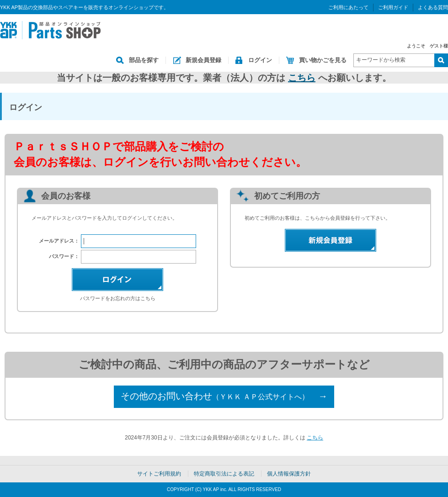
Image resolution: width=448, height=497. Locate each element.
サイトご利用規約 (159, 474)
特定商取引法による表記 (224, 474)
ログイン (260, 60)
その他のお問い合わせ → (224, 396)
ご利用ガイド (393, 7)
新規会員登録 (203, 60)
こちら (302, 78)
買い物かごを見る (323, 60)
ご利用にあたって (348, 7)
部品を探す (144, 60)
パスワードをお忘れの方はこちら (118, 298)
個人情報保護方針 (289, 474)
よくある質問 (433, 7)
